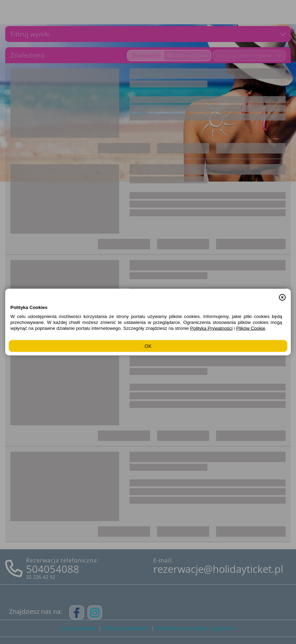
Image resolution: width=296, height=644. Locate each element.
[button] (282, 294)
